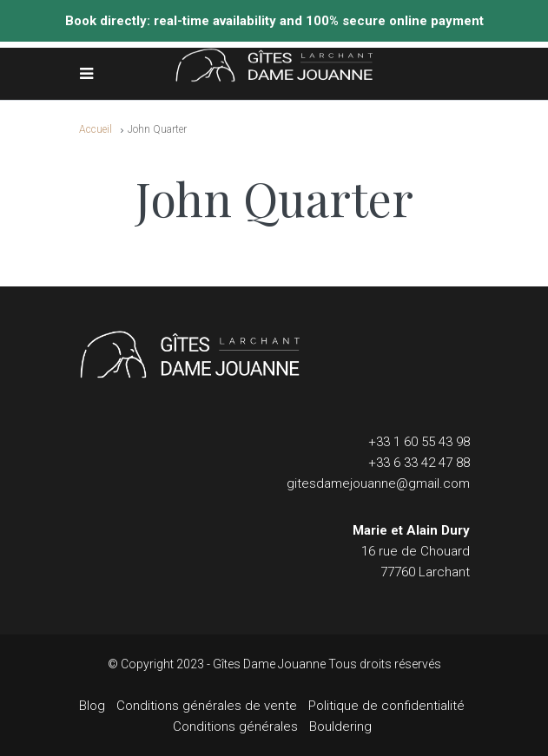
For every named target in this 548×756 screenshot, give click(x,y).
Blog (92, 706)
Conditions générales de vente (207, 706)
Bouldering (340, 726)
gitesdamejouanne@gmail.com (378, 483)
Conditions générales (235, 726)
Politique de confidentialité (386, 706)
